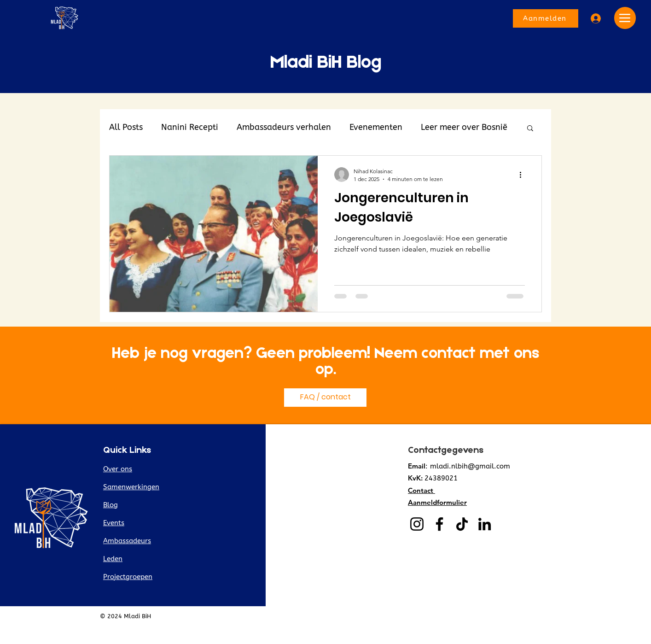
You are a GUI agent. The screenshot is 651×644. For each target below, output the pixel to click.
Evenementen (376, 127)
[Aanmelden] (546, 18)
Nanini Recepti (190, 127)
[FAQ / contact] (325, 398)
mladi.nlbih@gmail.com (470, 466)
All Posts (126, 127)
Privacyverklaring (525, 616)
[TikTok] (462, 524)
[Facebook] (439, 524)
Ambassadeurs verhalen (284, 127)
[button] (530, 129)
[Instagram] (417, 524)
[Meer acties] (523, 175)
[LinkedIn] (485, 524)
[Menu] (625, 18)
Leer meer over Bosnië (464, 127)
